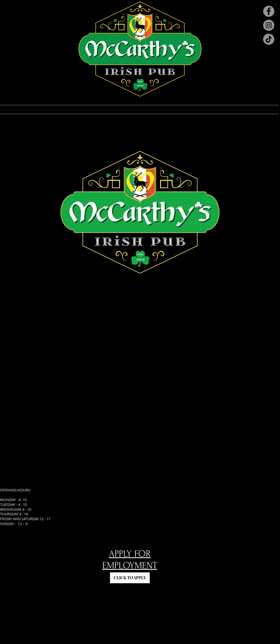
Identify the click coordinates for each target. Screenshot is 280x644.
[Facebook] (269, 11)
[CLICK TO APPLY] (130, 578)
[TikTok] (269, 39)
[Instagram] (269, 25)
